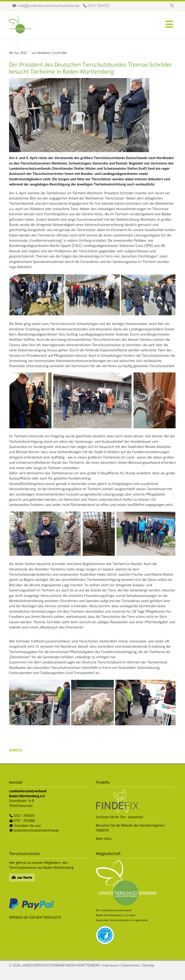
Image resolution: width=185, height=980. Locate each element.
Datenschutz (131, 965)
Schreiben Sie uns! (28, 826)
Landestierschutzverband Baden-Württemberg (20, 25)
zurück (15, 750)
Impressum (111, 965)
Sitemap (148, 965)
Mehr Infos (104, 839)
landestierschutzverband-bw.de (36, 831)
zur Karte (25, 878)
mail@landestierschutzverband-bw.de (48, 6)
